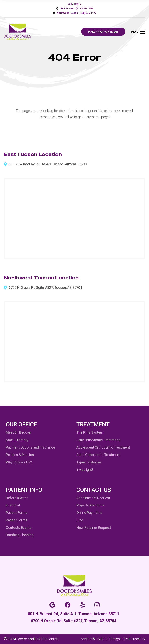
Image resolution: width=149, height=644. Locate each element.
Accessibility (90, 639)
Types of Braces (89, 462)
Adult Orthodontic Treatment (98, 455)
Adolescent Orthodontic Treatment (103, 447)
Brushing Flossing (20, 535)
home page (100, 117)
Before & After (17, 498)
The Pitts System (90, 432)
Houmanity (137, 639)
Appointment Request (93, 498)
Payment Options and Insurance (30, 447)
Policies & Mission (20, 455)
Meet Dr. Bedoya (18, 432)
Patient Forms (17, 513)
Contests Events (19, 527)
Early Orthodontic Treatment (98, 440)
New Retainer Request (94, 527)
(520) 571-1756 (84, 9)
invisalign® (85, 470)
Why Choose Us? (19, 462)
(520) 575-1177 (88, 13)
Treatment (93, 424)
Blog (80, 520)
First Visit (13, 505)
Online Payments (90, 513)
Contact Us (94, 490)
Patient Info (24, 490)
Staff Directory (17, 440)
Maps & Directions (90, 505)
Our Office (21, 424)
